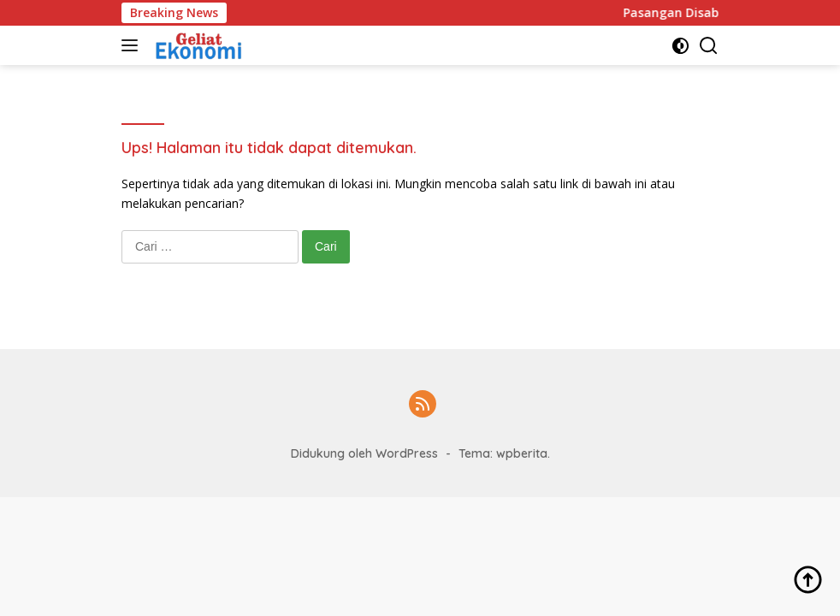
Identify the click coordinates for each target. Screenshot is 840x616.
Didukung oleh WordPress (364, 453)
